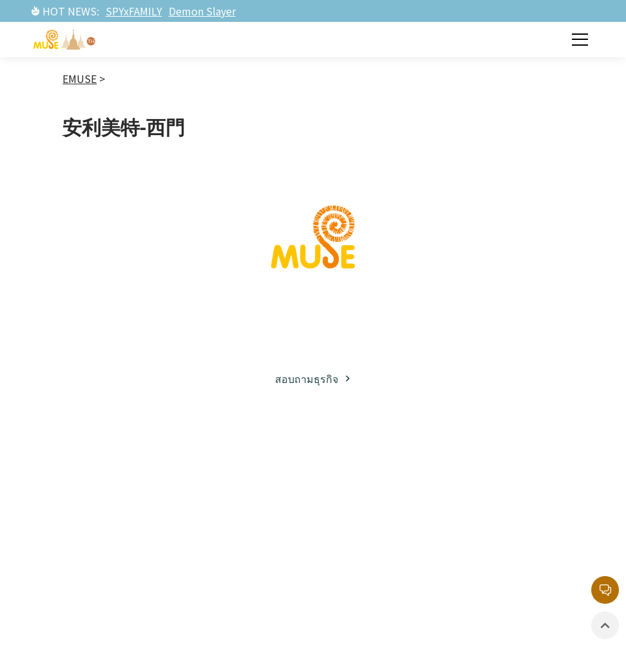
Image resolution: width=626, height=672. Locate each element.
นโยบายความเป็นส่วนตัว (517, 567)
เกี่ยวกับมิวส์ (107, 476)
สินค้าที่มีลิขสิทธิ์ (381, 565)
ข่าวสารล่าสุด (375, 476)
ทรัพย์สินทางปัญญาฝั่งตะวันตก (253, 526)
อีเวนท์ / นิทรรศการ (368, 532)
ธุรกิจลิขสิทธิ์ (109, 499)
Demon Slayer (202, 11)
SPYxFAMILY (134, 11)
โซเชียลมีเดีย (110, 547)
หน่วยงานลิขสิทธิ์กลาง (515, 526)
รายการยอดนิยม (251, 582)
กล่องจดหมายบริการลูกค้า (507, 484)
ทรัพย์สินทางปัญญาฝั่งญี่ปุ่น (244, 484)
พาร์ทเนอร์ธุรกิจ (117, 523)
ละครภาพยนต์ (245, 558)
